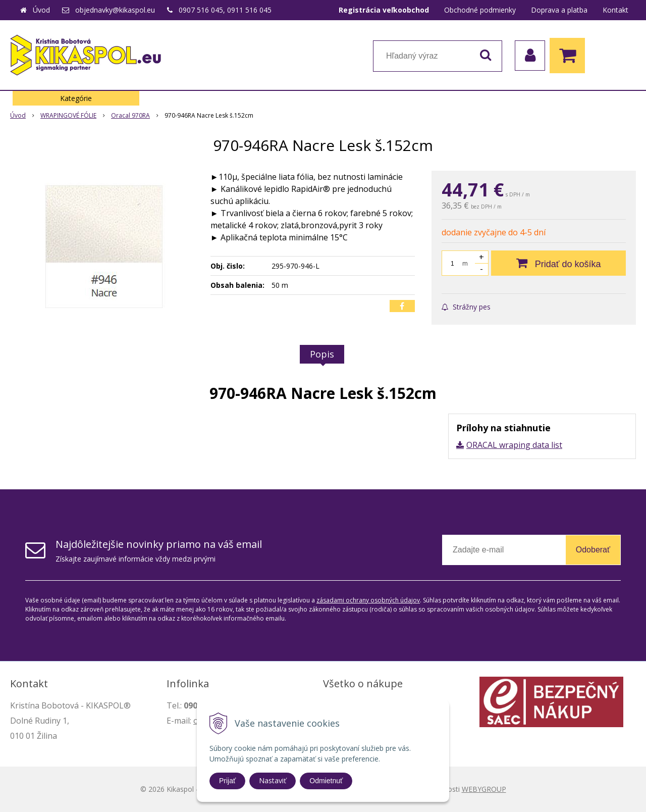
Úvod (41, 10)
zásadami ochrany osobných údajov (368, 600)
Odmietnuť (326, 781)
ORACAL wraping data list (514, 445)
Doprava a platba (559, 10)
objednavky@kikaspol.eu (115, 10)
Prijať (227, 781)
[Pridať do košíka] (558, 263)
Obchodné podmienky (480, 10)
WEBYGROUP (484, 789)
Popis (322, 354)
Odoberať (593, 550)
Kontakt (615, 10)
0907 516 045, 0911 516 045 (225, 10)
